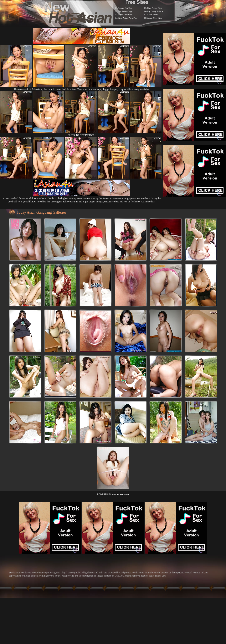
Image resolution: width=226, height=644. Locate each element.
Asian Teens (153, 15)
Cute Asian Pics (154, 8)
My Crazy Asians (155, 11)
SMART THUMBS (120, 494)
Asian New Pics (154, 18)
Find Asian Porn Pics (128, 18)
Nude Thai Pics (125, 15)
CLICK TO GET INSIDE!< (82, 135)
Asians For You (125, 8)
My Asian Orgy (125, 11)
